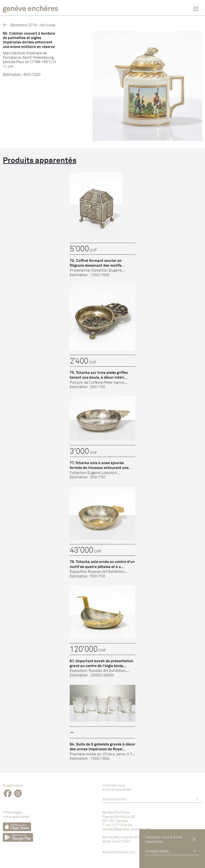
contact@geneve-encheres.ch (126, 829)
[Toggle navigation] (196, 9)
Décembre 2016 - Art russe (29, 25)
